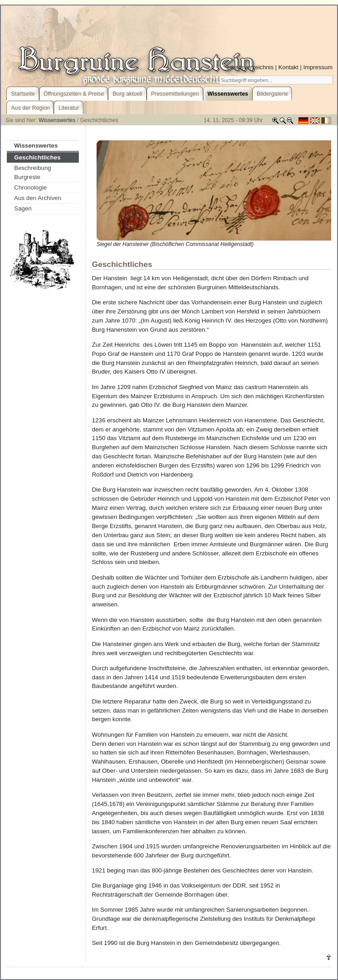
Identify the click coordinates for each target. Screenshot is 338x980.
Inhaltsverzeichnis (250, 67)
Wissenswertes (57, 120)
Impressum (318, 67)
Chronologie (31, 187)
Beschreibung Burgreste (33, 172)
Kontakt (288, 67)
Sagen (23, 208)
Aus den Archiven (38, 198)
